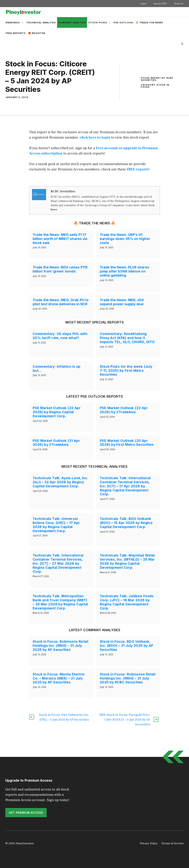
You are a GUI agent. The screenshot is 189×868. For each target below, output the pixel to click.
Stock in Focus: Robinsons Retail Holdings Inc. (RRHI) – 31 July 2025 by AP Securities (60, 646)
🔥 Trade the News (149, 22)
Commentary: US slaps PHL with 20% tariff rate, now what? (60, 336)
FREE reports (138, 169)
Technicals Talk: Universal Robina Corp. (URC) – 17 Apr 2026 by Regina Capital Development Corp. (56, 525)
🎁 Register (37, 33)
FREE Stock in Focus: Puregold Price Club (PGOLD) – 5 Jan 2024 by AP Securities (125, 720)
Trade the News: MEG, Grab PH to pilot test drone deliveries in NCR (61, 302)
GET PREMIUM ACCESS (26, 813)
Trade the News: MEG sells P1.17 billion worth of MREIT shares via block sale (60, 239)
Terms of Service (172, 843)
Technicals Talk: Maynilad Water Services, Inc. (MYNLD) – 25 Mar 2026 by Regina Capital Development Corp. (128, 561)
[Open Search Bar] (182, 44)
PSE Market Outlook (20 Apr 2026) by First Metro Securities (127, 443)
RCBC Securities (63, 191)
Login (143, 4)
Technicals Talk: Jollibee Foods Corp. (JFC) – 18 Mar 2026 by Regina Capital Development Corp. (127, 602)
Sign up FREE (160, 4)
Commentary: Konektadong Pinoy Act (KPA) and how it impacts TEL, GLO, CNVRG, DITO (127, 338)
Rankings (15, 22)
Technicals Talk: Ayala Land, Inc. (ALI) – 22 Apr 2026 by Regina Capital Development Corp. (60, 482)
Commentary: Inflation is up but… (57, 369)
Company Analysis (72, 22)
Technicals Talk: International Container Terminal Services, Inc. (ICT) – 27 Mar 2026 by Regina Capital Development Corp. (58, 563)
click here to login (95, 137)
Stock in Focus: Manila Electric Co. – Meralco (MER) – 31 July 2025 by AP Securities (59, 678)
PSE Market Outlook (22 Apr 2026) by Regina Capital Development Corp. (57, 412)
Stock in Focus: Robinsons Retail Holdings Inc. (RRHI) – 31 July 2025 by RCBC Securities (128, 678)
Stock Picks (100, 22)
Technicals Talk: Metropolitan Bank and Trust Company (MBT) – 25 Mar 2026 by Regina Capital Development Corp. (60, 602)
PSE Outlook (123, 22)
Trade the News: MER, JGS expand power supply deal (122, 302)
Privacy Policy (149, 843)
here (54, 210)
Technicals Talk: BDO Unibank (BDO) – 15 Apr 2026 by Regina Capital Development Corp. (126, 523)
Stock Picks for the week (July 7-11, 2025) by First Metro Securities (126, 371)
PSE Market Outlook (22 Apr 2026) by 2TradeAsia (124, 410)
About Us (179, 4)
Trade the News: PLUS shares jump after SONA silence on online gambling (124, 271)
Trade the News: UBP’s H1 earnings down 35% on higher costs (125, 239)
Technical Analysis (41, 22)
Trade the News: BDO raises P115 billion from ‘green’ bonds (60, 269)
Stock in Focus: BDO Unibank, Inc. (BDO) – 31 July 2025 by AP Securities (127, 646)
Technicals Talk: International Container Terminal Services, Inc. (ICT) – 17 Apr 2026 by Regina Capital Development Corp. (125, 486)
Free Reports (16, 33)
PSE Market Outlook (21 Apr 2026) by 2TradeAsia (56, 443)
